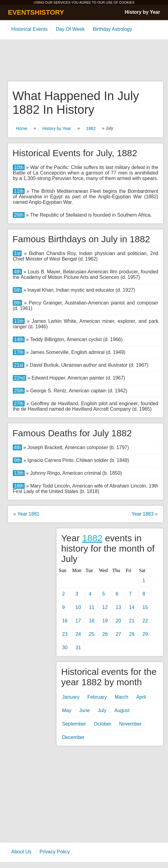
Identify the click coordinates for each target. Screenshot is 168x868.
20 (118, 621)
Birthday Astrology (112, 29)
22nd (19, 378)
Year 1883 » (145, 514)
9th (17, 460)
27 (118, 634)
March (121, 697)
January (71, 697)
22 (145, 621)
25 (92, 634)
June (84, 710)
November (130, 724)
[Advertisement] (84, 61)
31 (78, 648)
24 (78, 634)
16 (65, 621)
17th (19, 352)
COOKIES (127, 2)
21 (132, 621)
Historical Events (29, 29)
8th (17, 303)
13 (118, 607)
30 (65, 648)
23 (65, 634)
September (74, 724)
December (73, 737)
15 (145, 607)
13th (19, 473)
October (102, 724)
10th (19, 167)
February (97, 697)
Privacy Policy (55, 852)
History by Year (142, 12)
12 (105, 607)
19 (105, 621)
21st (19, 365)
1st (17, 253)
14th (19, 339)
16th (19, 486)
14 (132, 607)
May (67, 710)
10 (78, 607)
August (122, 710)
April (141, 697)
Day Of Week (70, 29)
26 (105, 634)
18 (92, 621)
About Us (21, 852)
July (102, 710)
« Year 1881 (26, 514)
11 (92, 607)
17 (78, 621)
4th (17, 272)
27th (19, 403)
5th (17, 290)
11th (19, 191)
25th (19, 391)
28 (132, 634)
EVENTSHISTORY (36, 12)
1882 (91, 128)
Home (21, 128)
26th (19, 215)
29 (145, 634)
